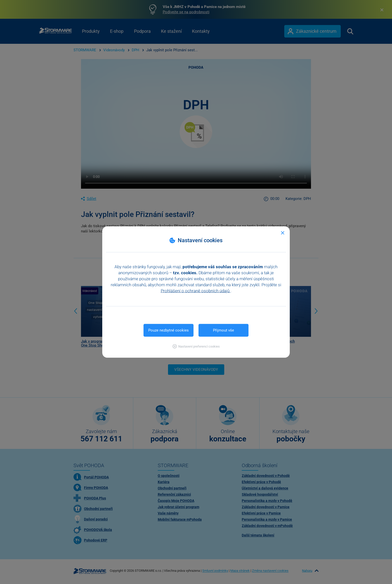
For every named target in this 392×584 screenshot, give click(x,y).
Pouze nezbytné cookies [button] (168, 330)
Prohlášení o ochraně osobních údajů (196, 291)
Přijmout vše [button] (223, 330)
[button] (196, 346)
